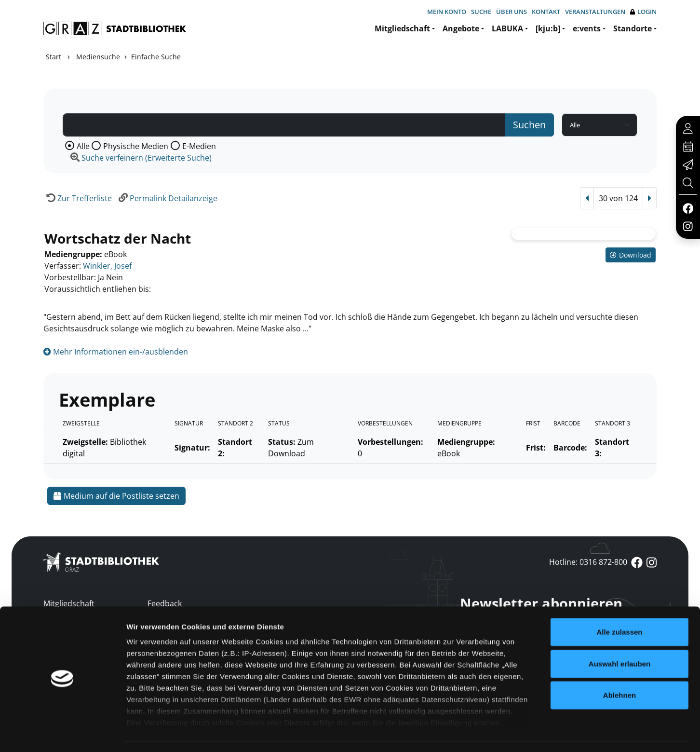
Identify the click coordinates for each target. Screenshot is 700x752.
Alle (83, 146)
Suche (481, 12)
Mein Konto (447, 12)
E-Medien (199, 146)
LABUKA (507, 28)
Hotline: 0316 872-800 (588, 562)
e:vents (587, 28)
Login (643, 12)
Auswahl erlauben (619, 636)
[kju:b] (548, 28)
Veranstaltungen (595, 12)
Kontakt (546, 12)
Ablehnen (619, 668)
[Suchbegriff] (284, 125)
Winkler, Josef (107, 266)
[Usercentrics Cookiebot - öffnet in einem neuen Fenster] (62, 733)
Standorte (633, 28)
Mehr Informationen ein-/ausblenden (116, 352)
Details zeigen (513, 733)
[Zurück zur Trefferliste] (78, 198)
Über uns (512, 12)
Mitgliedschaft (402, 28)
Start (54, 57)
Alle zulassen (619, 605)
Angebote (461, 28)
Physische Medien (136, 146)
